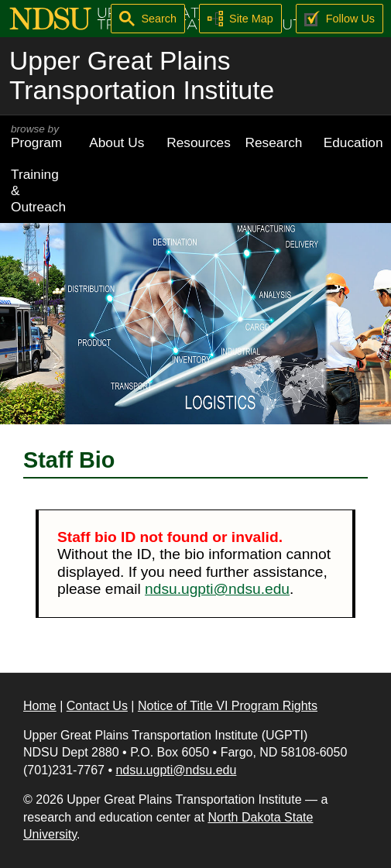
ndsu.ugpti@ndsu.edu (217, 589)
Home (40, 706)
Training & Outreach (38, 190)
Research (274, 142)
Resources (199, 142)
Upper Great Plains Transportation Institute (142, 75)
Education (353, 142)
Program (39, 137)
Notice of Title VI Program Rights (228, 706)
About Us (117, 142)
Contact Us (97, 706)
